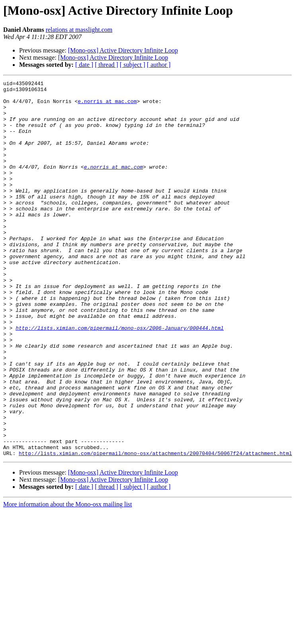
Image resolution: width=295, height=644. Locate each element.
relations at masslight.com (79, 30)
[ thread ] (106, 65)
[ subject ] (133, 65)
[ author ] (159, 65)
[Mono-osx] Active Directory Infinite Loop (123, 50)
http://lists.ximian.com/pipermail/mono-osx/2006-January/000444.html (120, 378)
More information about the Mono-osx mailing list (68, 579)
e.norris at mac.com (107, 106)
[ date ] (84, 65)
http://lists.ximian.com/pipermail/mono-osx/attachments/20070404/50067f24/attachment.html (155, 528)
